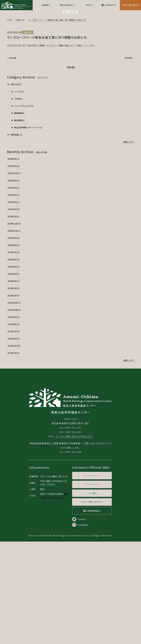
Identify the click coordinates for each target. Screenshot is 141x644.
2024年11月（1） (14, 271)
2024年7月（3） (14, 292)
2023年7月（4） (14, 371)
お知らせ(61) (14, 124)
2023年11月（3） (14, 350)
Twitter (79, 622)
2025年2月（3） (14, 249)
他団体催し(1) (15, 174)
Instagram (80, 627)
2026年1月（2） (14, 206)
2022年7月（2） (14, 393)
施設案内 (46, 5)
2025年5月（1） (14, 235)
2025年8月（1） (14, 220)
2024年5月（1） (14, 307)
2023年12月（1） (14, 343)
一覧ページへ (128, 182)
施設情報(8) (18, 153)
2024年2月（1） (14, 328)
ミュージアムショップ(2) (22, 146)
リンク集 (91, 596)
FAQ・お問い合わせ (130, 5)
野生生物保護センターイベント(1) (27, 167)
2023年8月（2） (14, 364)
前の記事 (13, 98)
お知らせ (89, 5)
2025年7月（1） (14, 228)
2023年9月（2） (14, 357)
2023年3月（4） (14, 378)
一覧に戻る (70, 107)
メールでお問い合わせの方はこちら (74, 539)
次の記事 (128, 98)
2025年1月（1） (14, 256)
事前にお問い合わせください (54, 598)
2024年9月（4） (14, 278)
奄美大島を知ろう (67, 5)
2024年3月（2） (14, 321)
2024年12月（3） (14, 263)
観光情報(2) (18, 160)
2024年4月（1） (14, 314)
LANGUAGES (110, 5)
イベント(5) (17, 131)
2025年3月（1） (14, 242)
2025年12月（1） (14, 213)
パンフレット (91, 587)
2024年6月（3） (14, 299)
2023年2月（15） (14, 386)
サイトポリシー (91, 578)
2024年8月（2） (14, 285)
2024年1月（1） (14, 335)
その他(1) (17, 138)
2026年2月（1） (14, 199)
